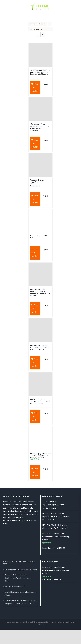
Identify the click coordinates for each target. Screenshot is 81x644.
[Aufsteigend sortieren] (50, 24)
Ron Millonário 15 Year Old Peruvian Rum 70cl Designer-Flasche (39, 347)
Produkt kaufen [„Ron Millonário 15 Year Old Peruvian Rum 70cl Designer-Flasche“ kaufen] (35, 363)
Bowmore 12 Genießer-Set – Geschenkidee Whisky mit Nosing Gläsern (40, 455)
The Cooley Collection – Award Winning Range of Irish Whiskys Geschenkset (40, 127)
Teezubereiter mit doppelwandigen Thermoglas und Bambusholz (37, 183)
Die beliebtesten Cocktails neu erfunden (21, 570)
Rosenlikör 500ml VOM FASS (39, 237)
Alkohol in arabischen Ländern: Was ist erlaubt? (20, 594)
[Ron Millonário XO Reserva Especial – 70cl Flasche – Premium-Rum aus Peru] (40, 274)
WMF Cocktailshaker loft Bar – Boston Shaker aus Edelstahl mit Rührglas (40, 72)
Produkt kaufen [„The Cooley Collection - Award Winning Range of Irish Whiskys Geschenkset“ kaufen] (35, 143)
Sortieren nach (36, 24)
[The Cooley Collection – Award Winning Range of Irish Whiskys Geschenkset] (40, 109)
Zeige (36, 29)
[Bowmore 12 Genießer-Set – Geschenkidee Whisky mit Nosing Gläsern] (40, 438)
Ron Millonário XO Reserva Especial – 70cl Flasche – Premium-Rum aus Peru (40, 292)
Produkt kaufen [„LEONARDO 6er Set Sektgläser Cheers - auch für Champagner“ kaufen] (35, 417)
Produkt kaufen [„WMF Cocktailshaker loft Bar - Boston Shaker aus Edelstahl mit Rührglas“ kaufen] (35, 87)
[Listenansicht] (43, 34)
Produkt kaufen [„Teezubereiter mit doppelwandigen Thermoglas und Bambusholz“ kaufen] (35, 199)
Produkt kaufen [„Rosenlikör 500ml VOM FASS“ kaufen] (35, 253)
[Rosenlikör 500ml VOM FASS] (40, 221)
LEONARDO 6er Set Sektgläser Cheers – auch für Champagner (40, 401)
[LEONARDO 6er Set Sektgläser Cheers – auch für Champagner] (40, 384)
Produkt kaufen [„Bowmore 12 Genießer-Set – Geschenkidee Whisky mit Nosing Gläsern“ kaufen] (35, 472)
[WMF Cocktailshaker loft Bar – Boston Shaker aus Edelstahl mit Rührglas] (40, 55)
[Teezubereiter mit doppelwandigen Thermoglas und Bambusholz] (40, 165)
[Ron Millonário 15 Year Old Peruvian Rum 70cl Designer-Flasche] (40, 330)
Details (45, 86)
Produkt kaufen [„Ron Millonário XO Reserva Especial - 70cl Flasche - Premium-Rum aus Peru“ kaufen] (35, 309)
